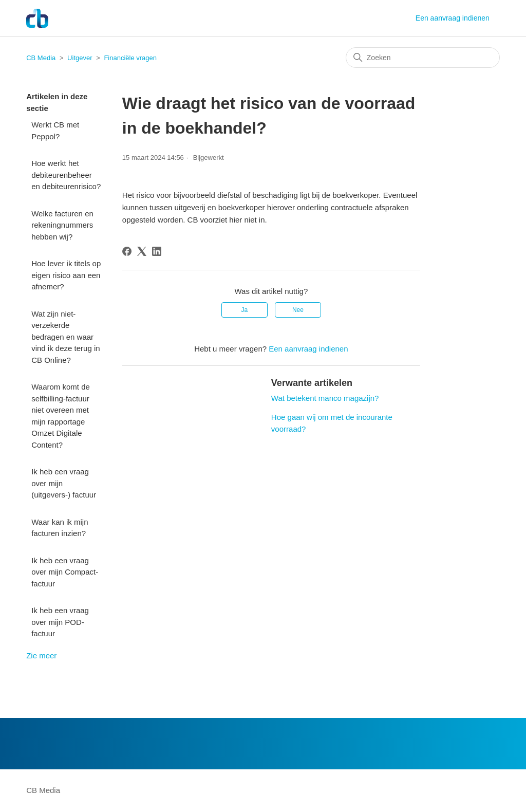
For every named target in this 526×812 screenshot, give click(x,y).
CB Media (41, 58)
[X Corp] (142, 251)
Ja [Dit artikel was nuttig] (244, 310)
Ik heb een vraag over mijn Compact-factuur (65, 572)
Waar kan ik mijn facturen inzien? (60, 528)
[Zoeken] (423, 58)
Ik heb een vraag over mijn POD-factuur (60, 622)
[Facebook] (127, 251)
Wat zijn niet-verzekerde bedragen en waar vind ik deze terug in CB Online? (65, 337)
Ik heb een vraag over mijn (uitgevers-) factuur (64, 483)
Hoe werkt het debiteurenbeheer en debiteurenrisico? (66, 175)
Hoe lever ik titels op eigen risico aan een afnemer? (66, 275)
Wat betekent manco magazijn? (325, 398)
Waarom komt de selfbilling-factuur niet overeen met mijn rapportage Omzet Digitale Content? (61, 416)
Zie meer (41, 656)
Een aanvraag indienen (453, 18)
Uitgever (80, 58)
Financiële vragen (130, 58)
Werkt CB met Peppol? (55, 131)
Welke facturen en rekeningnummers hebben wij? (62, 225)
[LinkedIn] (157, 251)
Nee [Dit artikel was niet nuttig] (298, 310)
